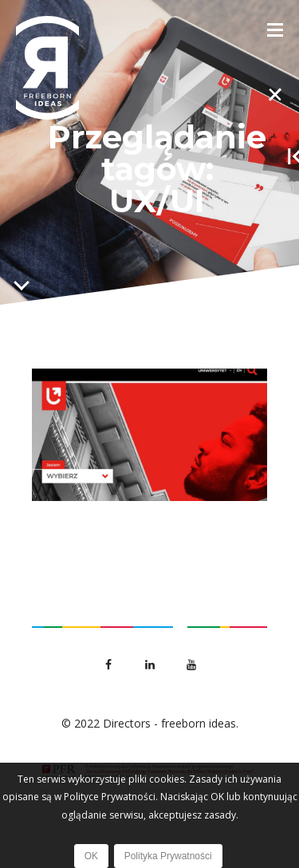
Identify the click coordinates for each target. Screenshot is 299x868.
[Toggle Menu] (275, 29)
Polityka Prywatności (168, 856)
